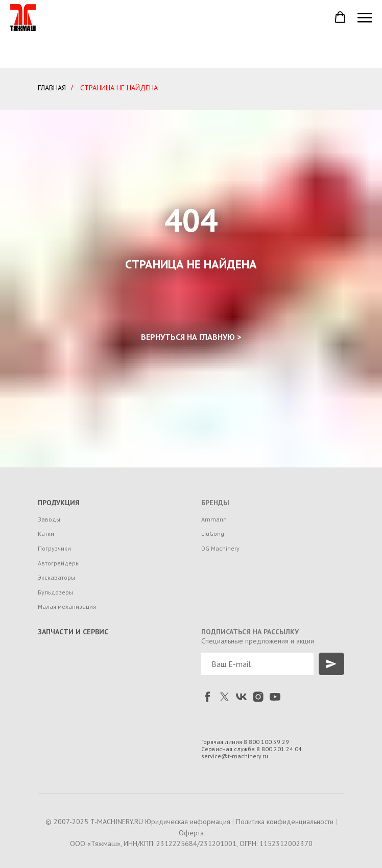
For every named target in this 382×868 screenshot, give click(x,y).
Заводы (49, 519)
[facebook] (208, 697)
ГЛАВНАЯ (52, 88)
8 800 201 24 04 (279, 749)
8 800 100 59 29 (266, 742)
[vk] (241, 697)
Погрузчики (54, 548)
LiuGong (213, 534)
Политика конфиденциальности (285, 822)
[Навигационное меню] (365, 18)
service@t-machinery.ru (235, 756)
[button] (340, 17)
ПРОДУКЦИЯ (59, 503)
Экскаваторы (56, 577)
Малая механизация (67, 606)
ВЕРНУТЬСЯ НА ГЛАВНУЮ (188, 337)
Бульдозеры (55, 592)
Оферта (191, 833)
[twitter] (224, 697)
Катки (46, 534)
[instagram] (258, 697)
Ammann (214, 519)
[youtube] (275, 697)
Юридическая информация (188, 822)
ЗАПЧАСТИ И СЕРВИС (73, 632)
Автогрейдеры (59, 563)
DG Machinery (220, 548)
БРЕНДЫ (215, 503)
